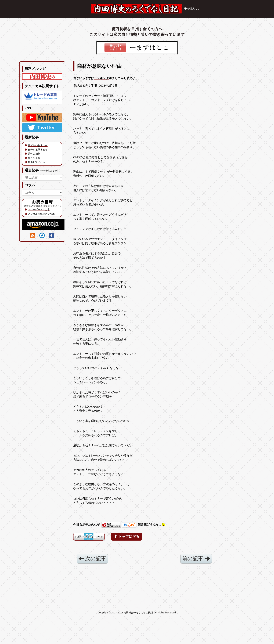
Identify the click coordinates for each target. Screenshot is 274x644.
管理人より (192, 9)
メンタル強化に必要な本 (41, 214)
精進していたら (37, 162)
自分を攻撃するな (38, 150)
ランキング (101, 78)
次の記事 (92, 558)
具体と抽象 (34, 154)
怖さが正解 (34, 158)
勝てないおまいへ (38, 145)
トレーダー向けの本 (39, 209)
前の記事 (196, 558)
